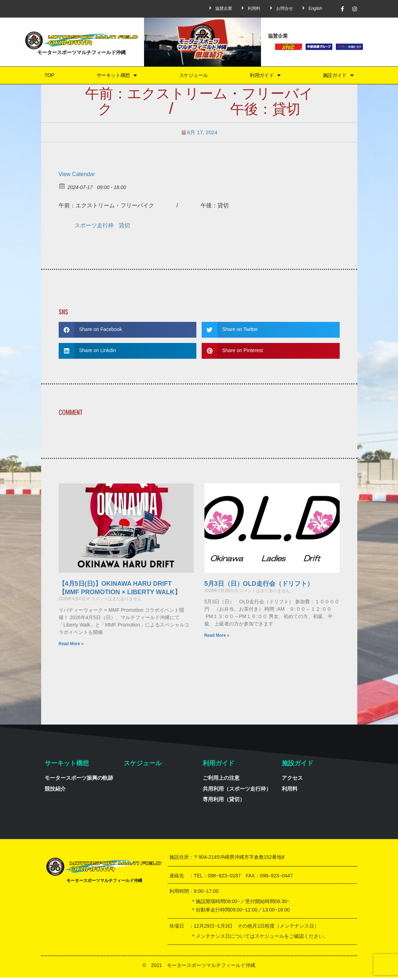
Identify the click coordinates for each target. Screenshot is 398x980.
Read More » (71, 646)
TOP (48, 76)
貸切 (124, 228)
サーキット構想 (115, 76)
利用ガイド (265, 76)
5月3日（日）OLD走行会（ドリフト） (259, 586)
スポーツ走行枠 (94, 228)
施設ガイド (338, 76)
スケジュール (193, 76)
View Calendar (77, 177)
